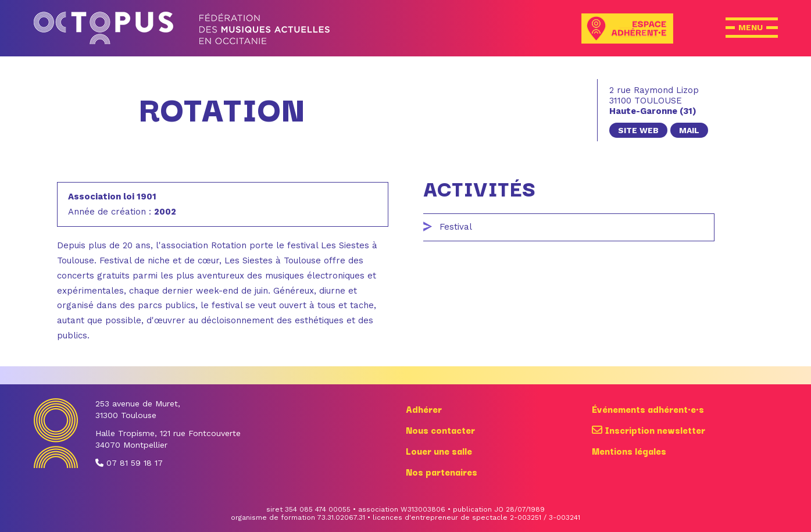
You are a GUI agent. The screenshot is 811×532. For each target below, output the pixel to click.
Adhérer (424, 409)
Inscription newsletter (649, 430)
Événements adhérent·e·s (648, 409)
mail (689, 130)
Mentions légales (629, 451)
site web (638, 130)
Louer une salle (439, 451)
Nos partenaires (442, 472)
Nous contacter (440, 430)
